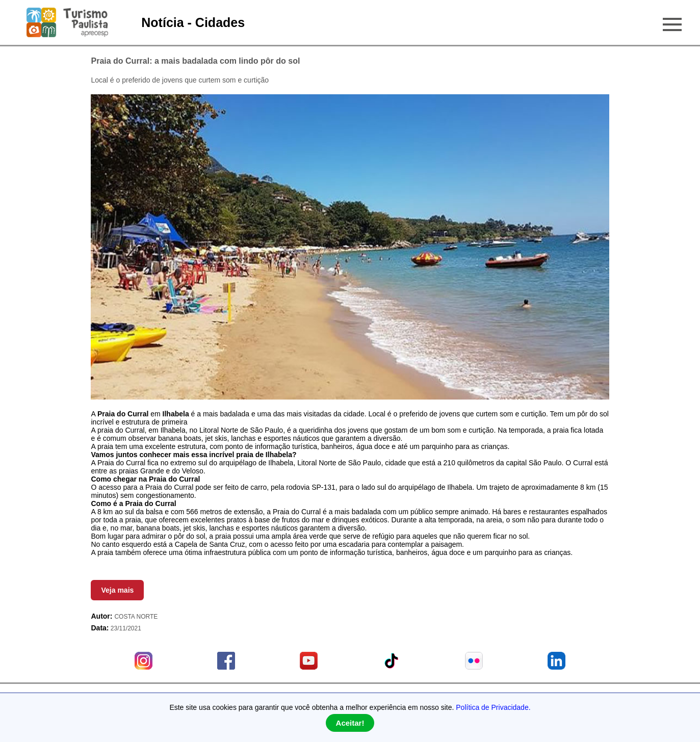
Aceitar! (350, 723)
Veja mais (117, 590)
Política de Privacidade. (493, 707)
